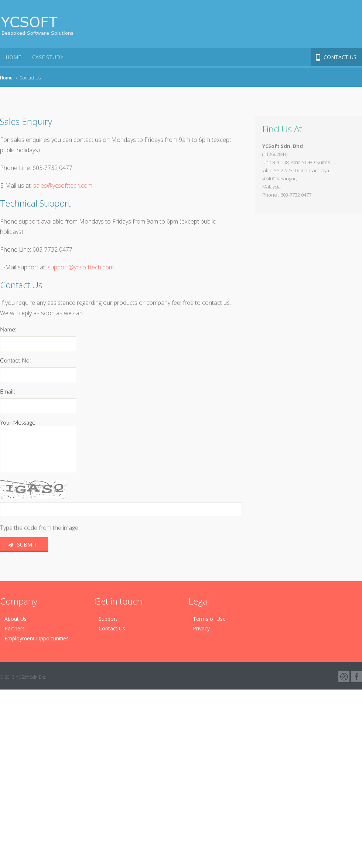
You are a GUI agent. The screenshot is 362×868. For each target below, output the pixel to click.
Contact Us (340, 57)
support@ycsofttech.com (81, 267)
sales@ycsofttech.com (62, 185)
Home (6, 78)
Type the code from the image (39, 528)
